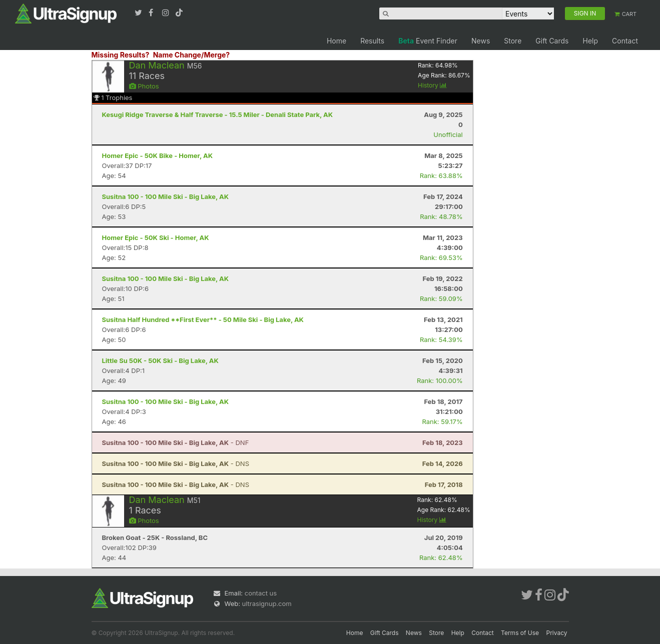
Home (337, 41)
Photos (144, 86)
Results (372, 41)
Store (513, 41)
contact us (261, 593)
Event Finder (428, 41)
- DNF (176, 442)
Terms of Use (520, 633)
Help (590, 41)
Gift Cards (552, 41)
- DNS (176, 463)
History (432, 85)
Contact (625, 41)
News (481, 41)
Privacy (557, 633)
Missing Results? (121, 55)
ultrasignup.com (267, 603)
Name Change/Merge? (192, 55)
